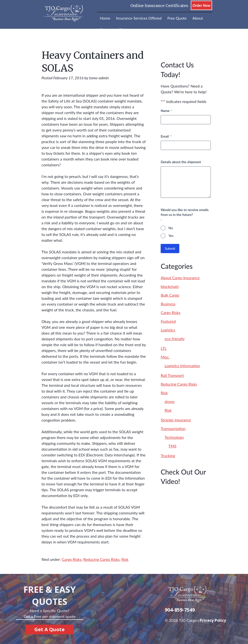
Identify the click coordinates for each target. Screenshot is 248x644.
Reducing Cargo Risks (101, 559)
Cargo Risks (71, 559)
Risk (125, 559)
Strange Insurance (176, 420)
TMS (172, 446)
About (198, 18)
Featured (168, 321)
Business (168, 304)
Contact (107, 30)
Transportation (173, 428)
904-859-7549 (180, 610)
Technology (174, 437)
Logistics (168, 330)
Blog (123, 30)
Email (166, 136)
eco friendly (175, 339)
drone (169, 401)
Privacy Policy (213, 620)
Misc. (165, 357)
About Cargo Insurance (180, 278)
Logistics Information (182, 366)
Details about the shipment (181, 162)
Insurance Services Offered (139, 18)
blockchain (170, 286)
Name (166, 111)
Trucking (168, 456)
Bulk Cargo (170, 295)
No (171, 228)
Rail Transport (172, 375)
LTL (164, 348)
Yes (171, 236)
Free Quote (177, 18)
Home (105, 18)
